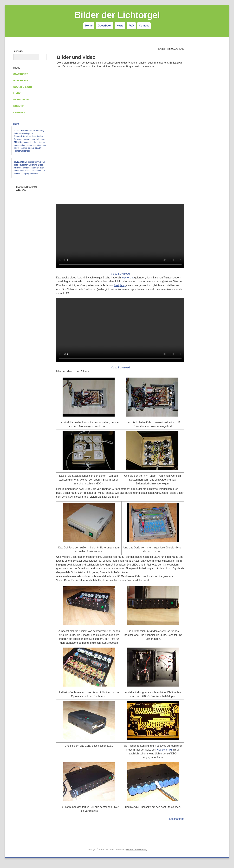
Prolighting (120, 285)
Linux (17, 93)
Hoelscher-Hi (164, 750)
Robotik (19, 106)
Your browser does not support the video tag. (120, 236)
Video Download (120, 274)
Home (89, 26)
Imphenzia (128, 278)
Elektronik (21, 81)
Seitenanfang (177, 819)
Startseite (21, 74)
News (120, 26)
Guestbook (104, 26)
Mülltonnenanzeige (22, 168)
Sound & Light (23, 87)
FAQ (131, 26)
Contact (144, 26)
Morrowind (21, 100)
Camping (19, 112)
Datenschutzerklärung (137, 849)
